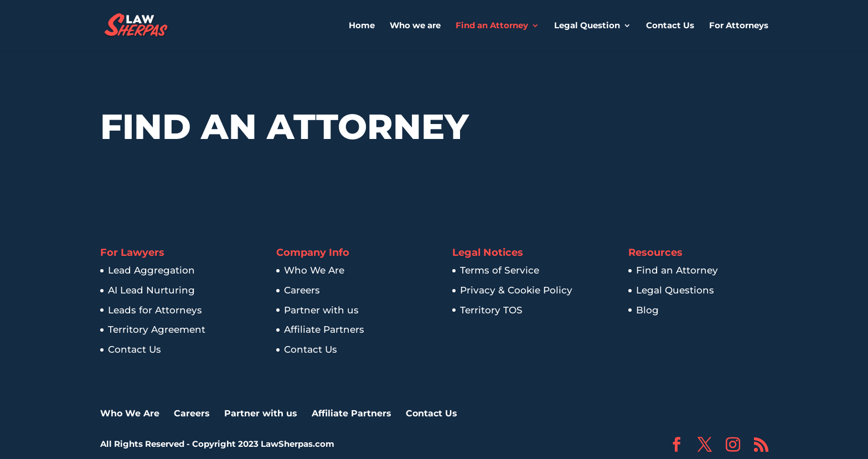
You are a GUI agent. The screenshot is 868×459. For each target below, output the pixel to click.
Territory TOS (491, 310)
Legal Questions (675, 290)
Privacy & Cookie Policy (516, 290)
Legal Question (587, 26)
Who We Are (314, 270)
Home (362, 26)
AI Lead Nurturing (151, 290)
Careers (302, 290)
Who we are (415, 26)
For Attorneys (739, 26)
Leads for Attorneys (155, 310)
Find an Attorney (492, 26)
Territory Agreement (157, 329)
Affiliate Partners (324, 329)
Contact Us (670, 26)
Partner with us (321, 310)
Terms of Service (500, 270)
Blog (647, 310)
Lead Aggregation (151, 270)
